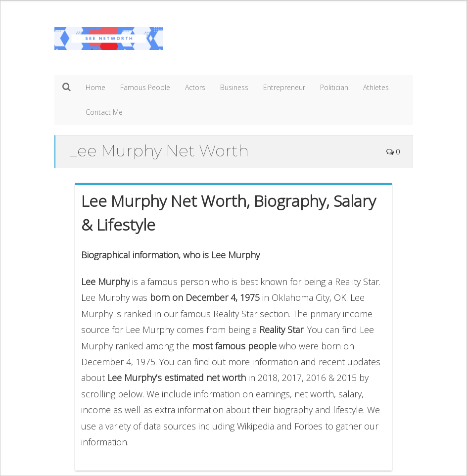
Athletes (376, 87)
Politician (334, 87)
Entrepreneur (284, 87)
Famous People (145, 87)
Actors (195, 87)
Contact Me (104, 112)
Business (234, 87)
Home (95, 87)
